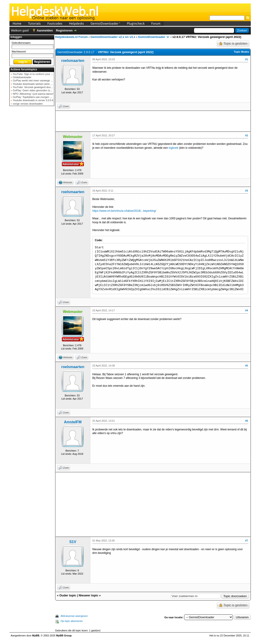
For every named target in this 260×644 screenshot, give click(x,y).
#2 (246, 135)
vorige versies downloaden (27, 104)
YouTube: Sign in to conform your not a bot (36, 74)
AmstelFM (73, 422)
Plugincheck (136, 23)
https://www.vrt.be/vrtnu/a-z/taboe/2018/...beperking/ (124, 211)
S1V (73, 542)
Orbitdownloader (22, 77)
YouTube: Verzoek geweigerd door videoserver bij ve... (43, 87)
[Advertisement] (32, 180)
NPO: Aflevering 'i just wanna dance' (33, 94)
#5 (246, 366)
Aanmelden (45, 30)
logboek (174, 148)
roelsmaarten (73, 61)
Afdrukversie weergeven (74, 616)
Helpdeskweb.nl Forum (71, 37)
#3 (246, 191)
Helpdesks (76, 23)
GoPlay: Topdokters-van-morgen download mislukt (41, 97)
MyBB (36, 635)
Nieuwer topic (88, 595)
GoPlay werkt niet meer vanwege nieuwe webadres (41, 80)
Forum (156, 23)
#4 (246, 310)
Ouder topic (68, 595)
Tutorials (34, 23)
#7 (246, 541)
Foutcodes (55, 23)
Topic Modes (241, 52)
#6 (246, 421)
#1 (246, 59)
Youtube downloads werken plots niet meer (37, 84)
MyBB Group (64, 635)
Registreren (64, 30)
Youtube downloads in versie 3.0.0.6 (33, 100)
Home (17, 23)
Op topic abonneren (72, 621)
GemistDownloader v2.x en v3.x (113, 37)
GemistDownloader (105, 23)
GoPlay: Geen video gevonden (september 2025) (40, 90)
